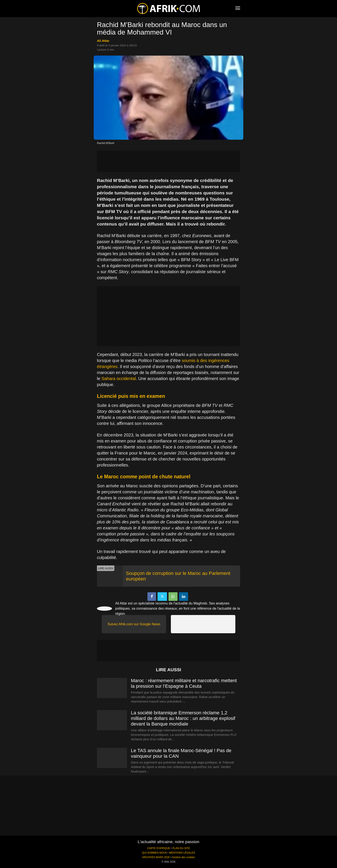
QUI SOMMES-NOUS (155, 853)
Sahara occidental (119, 379)
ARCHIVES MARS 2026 (156, 857)
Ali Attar (103, 41)
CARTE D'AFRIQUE (159, 848)
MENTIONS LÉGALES (182, 853)
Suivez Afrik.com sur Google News (134, 624)
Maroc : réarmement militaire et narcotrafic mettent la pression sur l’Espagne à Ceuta (184, 683)
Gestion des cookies (183, 857)
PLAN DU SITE (181, 848)
